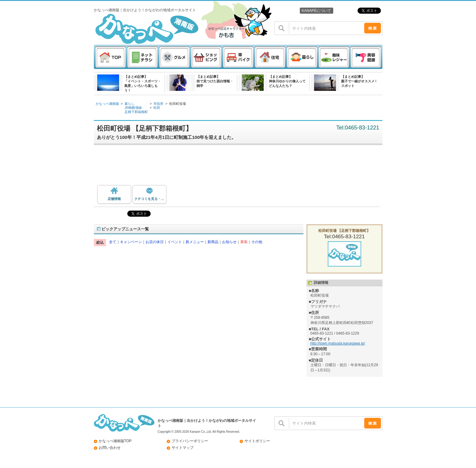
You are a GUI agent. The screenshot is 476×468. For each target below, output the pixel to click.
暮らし (130, 104)
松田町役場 (178, 104)
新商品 (213, 242)
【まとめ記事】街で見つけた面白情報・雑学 (215, 81)
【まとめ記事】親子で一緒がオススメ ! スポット (359, 81)
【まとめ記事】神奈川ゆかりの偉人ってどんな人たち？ (287, 81)
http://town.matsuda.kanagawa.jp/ (338, 343)
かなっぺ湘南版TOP (115, 441)
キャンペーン (131, 242)
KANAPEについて (316, 11)
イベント (175, 242)
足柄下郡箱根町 (136, 112)
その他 (257, 242)
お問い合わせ (110, 448)
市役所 (158, 104)
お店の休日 (155, 242)
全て (113, 242)
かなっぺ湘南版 (107, 104)
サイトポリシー (257, 441)
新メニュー (195, 242)
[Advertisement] (241, 167)
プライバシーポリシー (190, 441)
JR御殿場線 (133, 108)
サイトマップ (183, 448)
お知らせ (229, 242)
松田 (157, 108)
